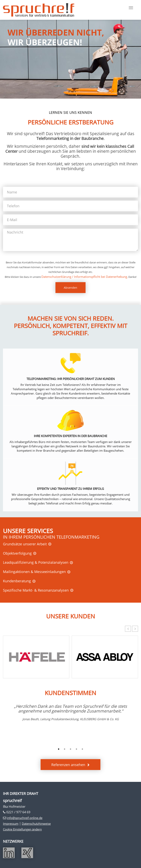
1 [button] (59, 749)
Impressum (11, 824)
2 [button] (65, 749)
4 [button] (76, 749)
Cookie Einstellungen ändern (22, 829)
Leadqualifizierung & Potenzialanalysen (36, 562)
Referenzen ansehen (68, 765)
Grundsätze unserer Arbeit (25, 544)
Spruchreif (39, 10)
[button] (135, 629)
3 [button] (70, 749)
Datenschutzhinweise (36, 824)
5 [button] (82, 749)
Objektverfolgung (17, 553)
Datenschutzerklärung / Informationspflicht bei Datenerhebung (84, 277)
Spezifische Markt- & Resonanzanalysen (36, 590)
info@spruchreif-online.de (25, 818)
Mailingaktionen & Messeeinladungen (34, 572)
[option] (70, 713)
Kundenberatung (17, 581)
